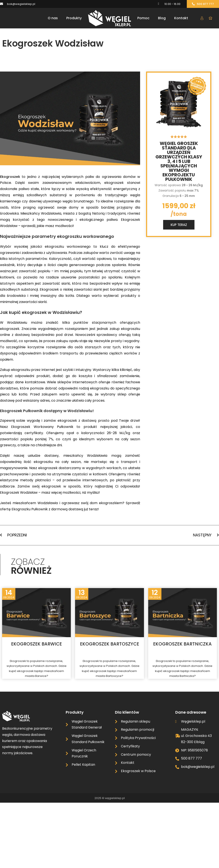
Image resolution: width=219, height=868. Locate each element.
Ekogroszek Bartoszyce (109, 644)
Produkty (74, 18)
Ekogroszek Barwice (36, 644)
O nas (53, 18)
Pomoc (143, 18)
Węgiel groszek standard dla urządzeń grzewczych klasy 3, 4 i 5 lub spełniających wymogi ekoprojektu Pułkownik (179, 161)
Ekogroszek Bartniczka (182, 644)
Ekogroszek (11, 177)
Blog (162, 18)
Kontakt (181, 18)
